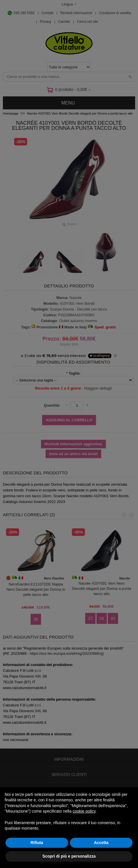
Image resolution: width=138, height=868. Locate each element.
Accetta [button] (101, 843)
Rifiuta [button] (37, 843)
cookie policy (84, 811)
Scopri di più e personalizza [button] (69, 856)
